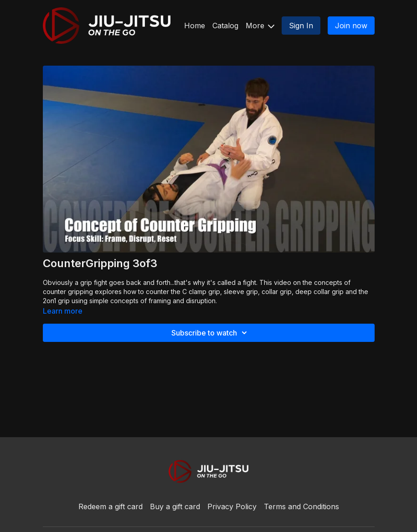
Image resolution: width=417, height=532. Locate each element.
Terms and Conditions (301, 506)
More (260, 26)
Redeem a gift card (111, 506)
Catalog (225, 26)
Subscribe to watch (211, 333)
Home (195, 26)
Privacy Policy (232, 506)
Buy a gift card (175, 506)
